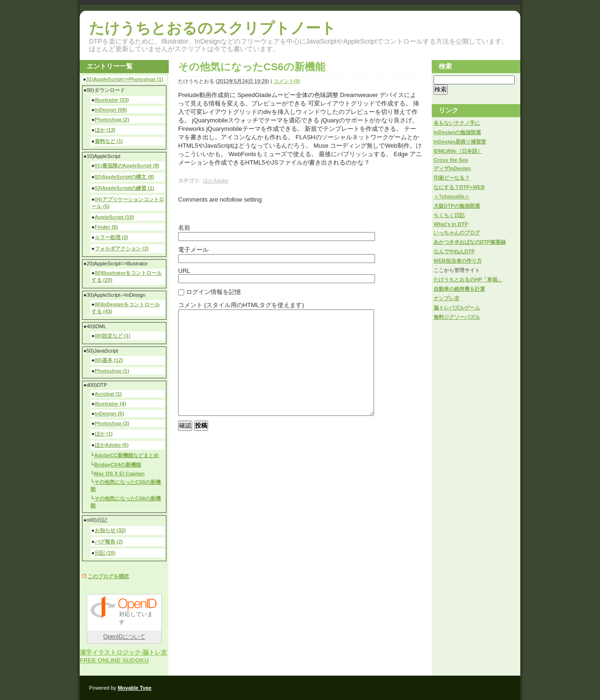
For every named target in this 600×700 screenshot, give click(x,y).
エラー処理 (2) (112, 237)
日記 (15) (105, 553)
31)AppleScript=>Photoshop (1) (125, 79)
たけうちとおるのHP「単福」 (468, 279)
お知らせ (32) (110, 530)
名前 (184, 228)
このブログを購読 (108, 576)
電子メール (193, 250)
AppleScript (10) (114, 217)
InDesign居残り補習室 (460, 142)
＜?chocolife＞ (452, 196)
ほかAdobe (216, 181)
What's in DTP (451, 224)
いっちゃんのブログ (457, 233)
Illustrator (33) (112, 100)
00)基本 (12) (109, 360)
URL (184, 271)
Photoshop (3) (112, 423)
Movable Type (135, 688)
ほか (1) (104, 434)
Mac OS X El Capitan (120, 474)
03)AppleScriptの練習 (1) (124, 188)
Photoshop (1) (112, 371)
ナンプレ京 (446, 298)
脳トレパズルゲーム (457, 308)
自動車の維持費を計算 (459, 289)
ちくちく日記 (449, 215)
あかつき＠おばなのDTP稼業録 (470, 242)
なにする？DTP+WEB (459, 187)
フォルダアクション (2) (122, 248)
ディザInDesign (452, 168)
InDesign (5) (109, 414)
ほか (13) (105, 130)
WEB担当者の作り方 (458, 261)
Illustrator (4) (110, 404)
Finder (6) (106, 227)
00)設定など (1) (112, 336)
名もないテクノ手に (457, 123)
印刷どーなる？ (452, 178)
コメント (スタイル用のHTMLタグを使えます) (241, 305)
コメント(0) (287, 81)
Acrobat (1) (108, 394)
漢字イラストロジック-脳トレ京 (123, 652)
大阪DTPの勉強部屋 (457, 206)
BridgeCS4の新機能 (118, 465)
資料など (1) (109, 141)
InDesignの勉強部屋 (457, 132)
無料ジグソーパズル (457, 317)
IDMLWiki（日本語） (458, 151)
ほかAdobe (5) (112, 445)
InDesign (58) (111, 110)
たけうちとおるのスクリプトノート (213, 28)
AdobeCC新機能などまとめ (127, 455)
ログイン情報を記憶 (214, 292)
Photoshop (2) (112, 120)
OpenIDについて (124, 637)
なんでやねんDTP (454, 251)
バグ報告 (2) (109, 542)
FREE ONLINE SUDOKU (114, 660)
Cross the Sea (451, 160)
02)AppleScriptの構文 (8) (124, 177)
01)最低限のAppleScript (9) (127, 166)
